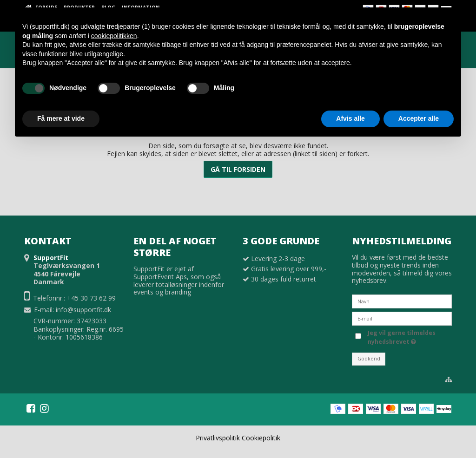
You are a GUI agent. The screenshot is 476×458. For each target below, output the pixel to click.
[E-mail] (402, 318)
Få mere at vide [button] (61, 118)
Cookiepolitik (261, 438)
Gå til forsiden (238, 169)
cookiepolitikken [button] (114, 36)
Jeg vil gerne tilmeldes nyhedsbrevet (401, 337)
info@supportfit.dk (83, 310)
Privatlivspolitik (218, 438)
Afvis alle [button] (350, 118)
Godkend (369, 359)
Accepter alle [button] (419, 118)
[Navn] (402, 301)
